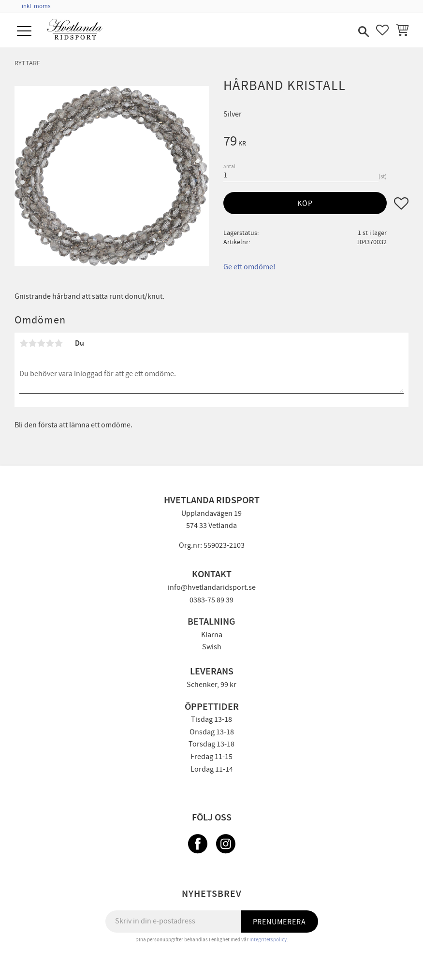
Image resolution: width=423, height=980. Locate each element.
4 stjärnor (50, 343)
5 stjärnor (58, 343)
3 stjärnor (41, 343)
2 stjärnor (32, 343)
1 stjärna (24, 343)
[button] (25, 32)
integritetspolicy (268, 940)
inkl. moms (36, 6)
